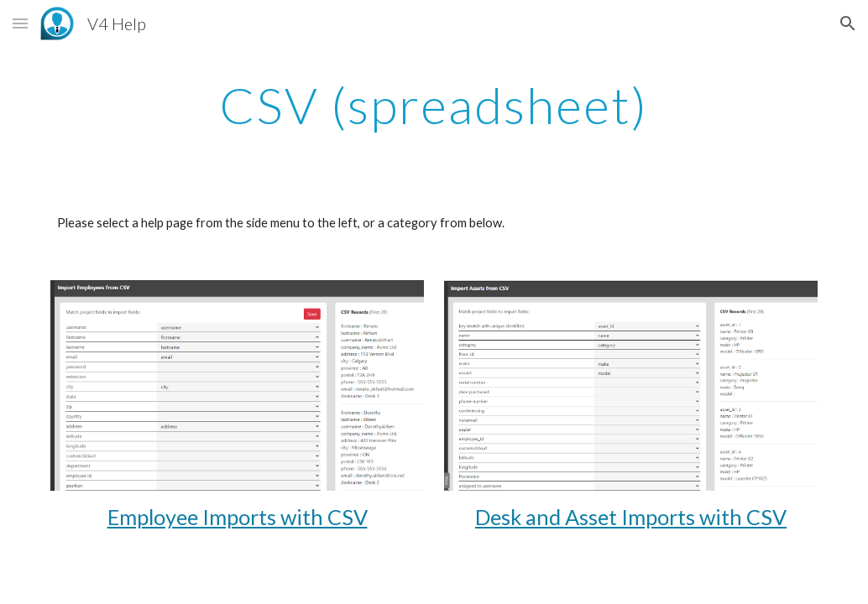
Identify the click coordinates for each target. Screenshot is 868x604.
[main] (434, 105)
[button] (20, 23)
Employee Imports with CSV (238, 517)
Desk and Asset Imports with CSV (631, 517)
